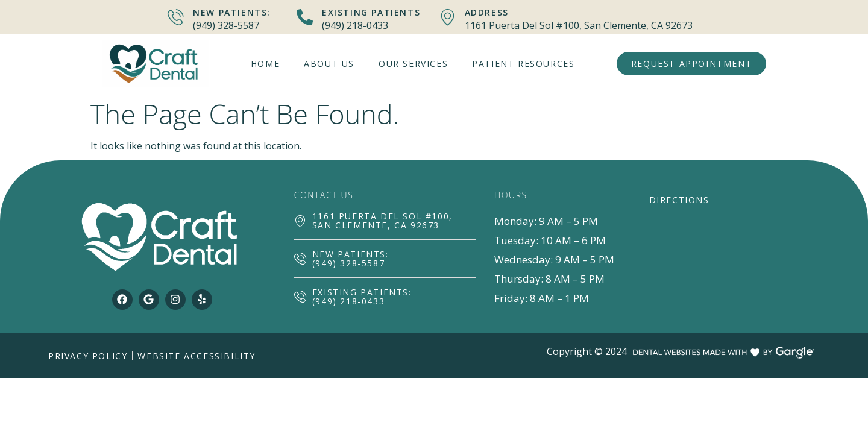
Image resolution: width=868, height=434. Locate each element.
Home (265, 64)
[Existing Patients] (305, 17)
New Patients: (232, 12)
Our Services (413, 64)
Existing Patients (371, 12)
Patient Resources (523, 64)
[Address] (448, 17)
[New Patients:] (176, 17)
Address (487, 12)
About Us (329, 64)
